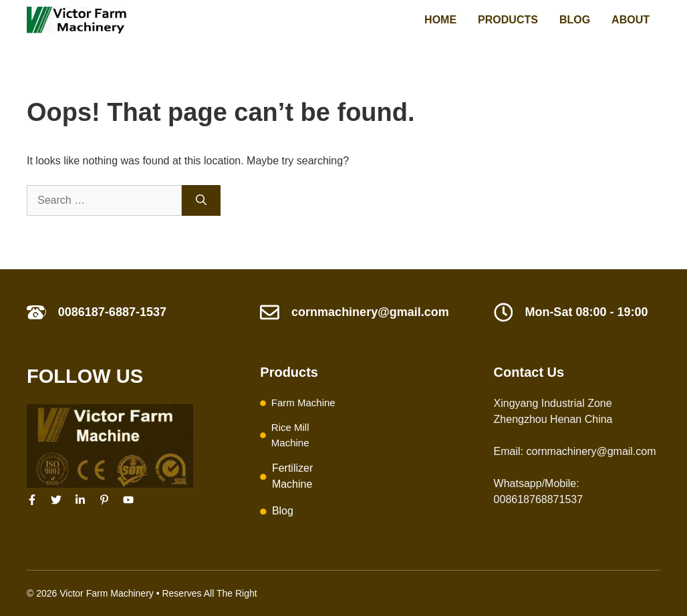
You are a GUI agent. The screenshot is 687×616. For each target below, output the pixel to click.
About (631, 20)
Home (440, 20)
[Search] (201, 200)
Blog (575, 20)
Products (508, 20)
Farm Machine (303, 403)
